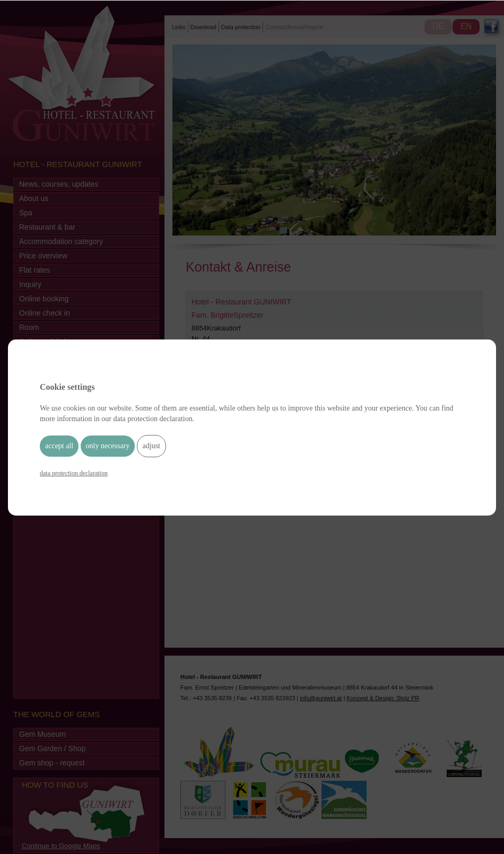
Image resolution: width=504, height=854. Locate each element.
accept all (59, 446)
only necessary (108, 446)
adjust (151, 446)
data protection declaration (74, 473)
